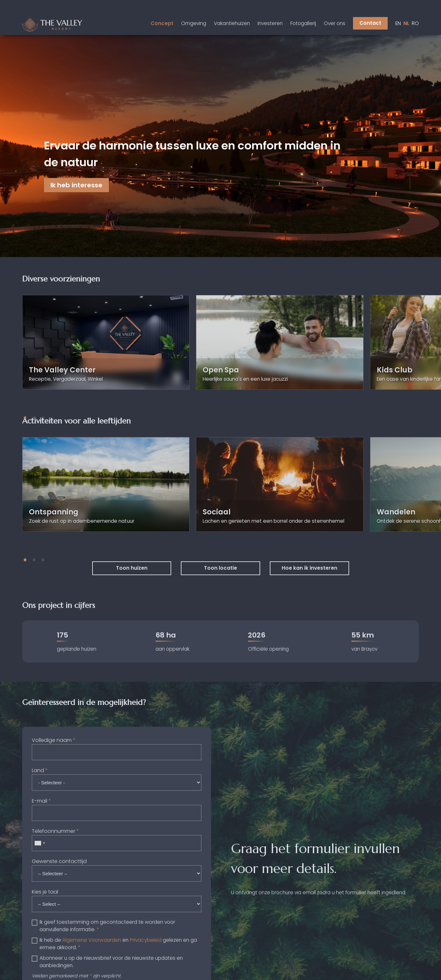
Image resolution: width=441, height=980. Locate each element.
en (398, 23)
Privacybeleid (146, 940)
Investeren (270, 23)
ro (415, 23)
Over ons (335, 23)
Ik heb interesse (76, 185)
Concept (162, 23)
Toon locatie (220, 568)
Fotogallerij (303, 23)
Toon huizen (132, 568)
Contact (370, 23)
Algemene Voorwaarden (92, 940)
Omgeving (194, 23)
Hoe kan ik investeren (309, 568)
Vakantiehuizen (232, 23)
